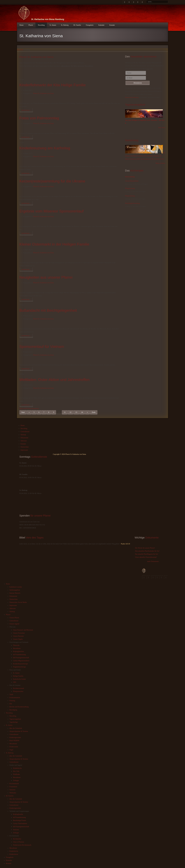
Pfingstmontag (130, 196)
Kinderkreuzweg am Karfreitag (45, 148)
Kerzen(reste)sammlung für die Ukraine (52, 181)
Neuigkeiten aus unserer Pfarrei (46, 277)
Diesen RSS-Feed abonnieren (29, 409)
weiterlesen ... (26, 110)
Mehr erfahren (160, 163)
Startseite (20, 50)
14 (82, 412)
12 (70, 412)
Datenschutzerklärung (132, 97)
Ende (94, 412)
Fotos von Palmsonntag (39, 118)
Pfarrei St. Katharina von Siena (43, 93)
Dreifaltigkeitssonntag (132, 203)
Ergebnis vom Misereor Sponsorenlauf (51, 211)
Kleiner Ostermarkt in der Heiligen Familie (54, 244)
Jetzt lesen (162, 128)
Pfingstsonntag (130, 188)
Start (23, 412)
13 (76, 412)
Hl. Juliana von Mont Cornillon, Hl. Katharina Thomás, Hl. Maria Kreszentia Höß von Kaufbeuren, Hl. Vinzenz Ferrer (145, 156)
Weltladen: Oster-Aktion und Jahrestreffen (54, 380)
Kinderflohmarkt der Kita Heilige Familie (53, 85)
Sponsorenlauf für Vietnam (42, 347)
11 (65, 412)
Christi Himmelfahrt (132, 181)
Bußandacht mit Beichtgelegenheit (48, 310)
